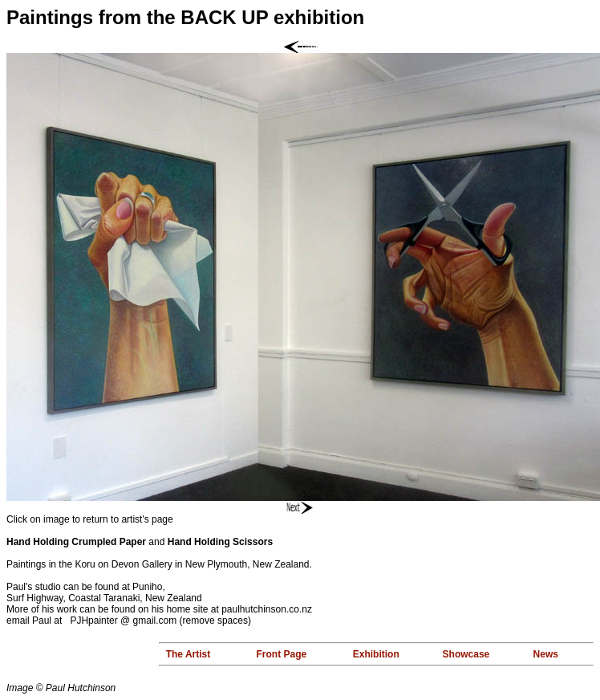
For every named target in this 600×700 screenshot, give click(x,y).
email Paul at (38, 621)
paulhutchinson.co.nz (267, 609)
